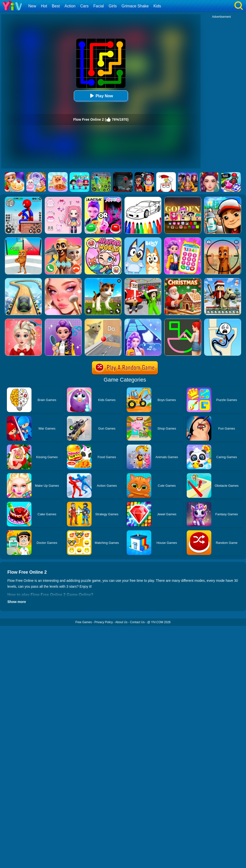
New (32, 6)
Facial (99, 6)
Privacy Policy (104, 622)
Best (56, 6)
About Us (121, 622)
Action (70, 6)
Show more (17, 602)
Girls (113, 6)
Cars (84, 6)
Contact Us (137, 622)
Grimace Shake (135, 6)
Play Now (101, 96)
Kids (157, 6)
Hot (44, 6)
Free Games (84, 622)
